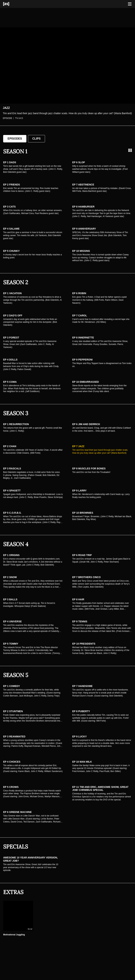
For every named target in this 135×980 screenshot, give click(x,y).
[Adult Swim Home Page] (11, 4)
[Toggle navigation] (130, 4)
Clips (36, 139)
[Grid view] (130, 150)
